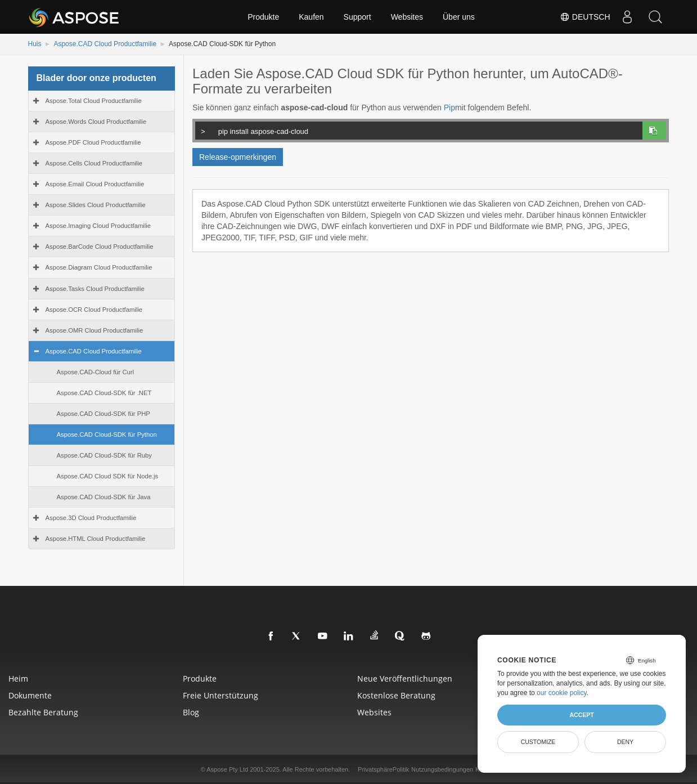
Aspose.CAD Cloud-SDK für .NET (104, 393)
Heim (18, 678)
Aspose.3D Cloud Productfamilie (91, 518)
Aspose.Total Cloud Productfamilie (94, 101)
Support (358, 17)
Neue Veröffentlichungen (405, 678)
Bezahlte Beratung (43, 712)
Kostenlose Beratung (396, 695)
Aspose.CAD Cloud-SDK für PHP (104, 414)
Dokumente (30, 695)
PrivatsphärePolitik (383, 769)
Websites (407, 17)
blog (191, 712)
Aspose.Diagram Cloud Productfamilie (99, 267)
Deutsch (585, 17)
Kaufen (311, 17)
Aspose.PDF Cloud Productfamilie (93, 142)
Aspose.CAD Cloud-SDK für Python (107, 434)
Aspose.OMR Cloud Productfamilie (95, 330)
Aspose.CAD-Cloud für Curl (96, 372)
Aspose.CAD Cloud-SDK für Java (104, 497)
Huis (35, 44)
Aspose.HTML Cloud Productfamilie (96, 539)
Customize (538, 742)
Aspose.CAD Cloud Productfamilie (105, 44)
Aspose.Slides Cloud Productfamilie (96, 205)
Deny (625, 742)
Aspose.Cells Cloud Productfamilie (94, 163)
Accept (581, 715)
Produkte (263, 17)
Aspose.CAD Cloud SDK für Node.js (108, 476)
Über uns (459, 17)
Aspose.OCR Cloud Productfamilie (94, 310)
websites (374, 712)
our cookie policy (562, 693)
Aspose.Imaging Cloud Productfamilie (98, 226)
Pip (449, 107)
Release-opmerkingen (238, 157)
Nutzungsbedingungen (442, 769)
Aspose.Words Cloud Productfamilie (96, 122)
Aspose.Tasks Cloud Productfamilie (95, 289)
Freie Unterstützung (221, 695)
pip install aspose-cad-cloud (417, 130)
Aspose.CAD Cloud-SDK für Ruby (104, 455)
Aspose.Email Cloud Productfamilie (95, 184)
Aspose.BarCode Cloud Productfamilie (100, 247)
